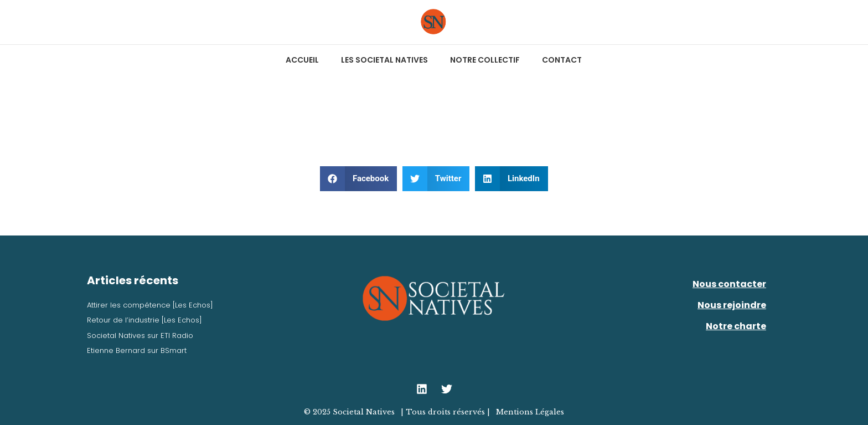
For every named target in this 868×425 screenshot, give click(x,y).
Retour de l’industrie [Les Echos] (144, 320)
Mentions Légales (530, 412)
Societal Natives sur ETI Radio (140, 336)
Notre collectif (485, 60)
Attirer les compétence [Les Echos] (150, 305)
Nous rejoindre (732, 305)
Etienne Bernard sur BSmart (137, 350)
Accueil (302, 60)
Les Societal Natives (384, 60)
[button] (358, 179)
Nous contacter (729, 284)
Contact (562, 60)
